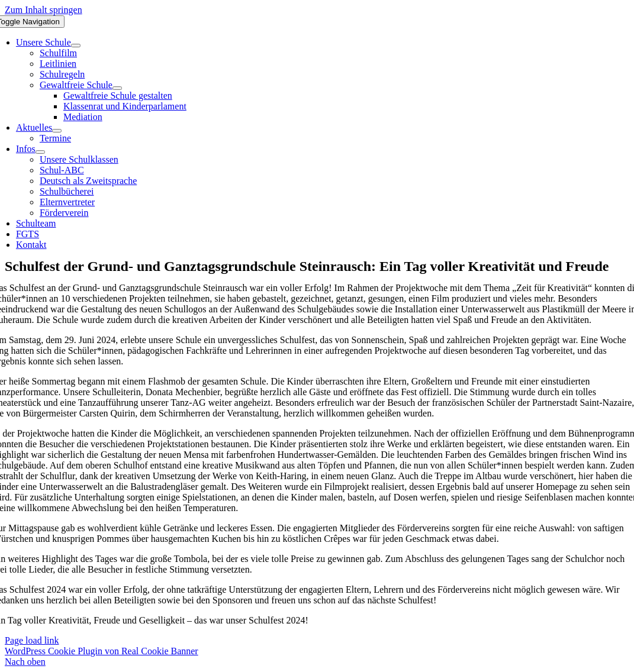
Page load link (32, 640)
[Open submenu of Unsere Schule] (76, 46)
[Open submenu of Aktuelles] (57, 131)
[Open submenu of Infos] (40, 152)
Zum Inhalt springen (44, 10)
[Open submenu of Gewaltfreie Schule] (117, 88)
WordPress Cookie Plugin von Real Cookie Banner (102, 651)
